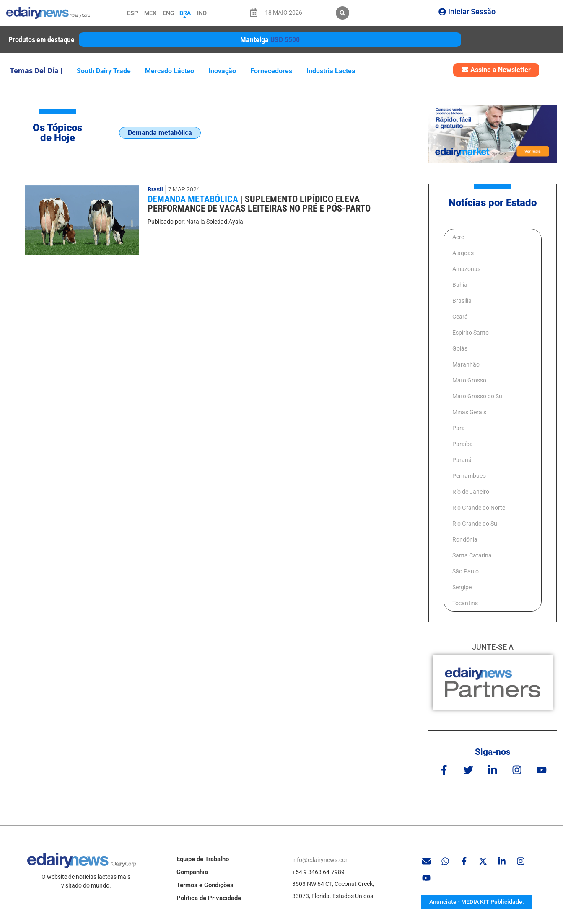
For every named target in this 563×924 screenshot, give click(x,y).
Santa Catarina (472, 555)
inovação (222, 71)
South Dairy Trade (104, 71)
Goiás (460, 348)
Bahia (460, 285)
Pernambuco (469, 476)
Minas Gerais (469, 412)
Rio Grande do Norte (479, 508)
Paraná (462, 460)
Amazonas (466, 269)
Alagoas (463, 253)
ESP (132, 13)
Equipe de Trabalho (203, 859)
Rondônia (465, 539)
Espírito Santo (471, 333)
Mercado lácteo (170, 71)
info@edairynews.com (321, 860)
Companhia (192, 872)
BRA (185, 13)
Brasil (155, 189)
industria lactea (331, 71)
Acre (458, 237)
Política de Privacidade (209, 898)
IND (202, 13)
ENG (169, 13)
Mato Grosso (469, 380)
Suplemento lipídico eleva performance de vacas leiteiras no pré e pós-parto (259, 204)
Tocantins (465, 603)
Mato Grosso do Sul (478, 396)
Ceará (460, 317)
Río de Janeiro (471, 492)
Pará (459, 428)
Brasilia (462, 301)
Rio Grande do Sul (475, 524)
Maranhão (466, 364)
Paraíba (463, 444)
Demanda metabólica (194, 199)
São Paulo (466, 571)
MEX (150, 13)
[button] (342, 13)
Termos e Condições (205, 885)
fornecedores (271, 71)
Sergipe (462, 587)
